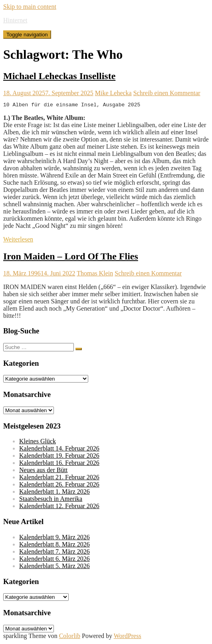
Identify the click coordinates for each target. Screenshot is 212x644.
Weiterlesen (18, 240)
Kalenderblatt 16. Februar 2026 (59, 464)
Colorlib (70, 637)
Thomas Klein (95, 274)
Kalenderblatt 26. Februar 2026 (59, 485)
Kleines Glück (38, 442)
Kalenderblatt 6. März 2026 (54, 560)
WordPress (128, 637)
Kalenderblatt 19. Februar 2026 (59, 457)
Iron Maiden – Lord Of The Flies (71, 257)
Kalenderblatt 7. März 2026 (54, 553)
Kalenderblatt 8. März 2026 (54, 545)
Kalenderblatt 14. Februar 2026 (59, 450)
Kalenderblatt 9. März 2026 (54, 538)
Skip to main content (30, 7)
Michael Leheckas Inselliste (59, 76)
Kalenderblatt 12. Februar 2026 (59, 507)
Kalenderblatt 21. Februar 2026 (59, 478)
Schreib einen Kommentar (167, 93)
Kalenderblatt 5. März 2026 (54, 567)
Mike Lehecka (113, 93)
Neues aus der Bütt (43, 471)
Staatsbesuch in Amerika (51, 500)
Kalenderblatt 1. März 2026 (54, 493)
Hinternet (15, 20)
